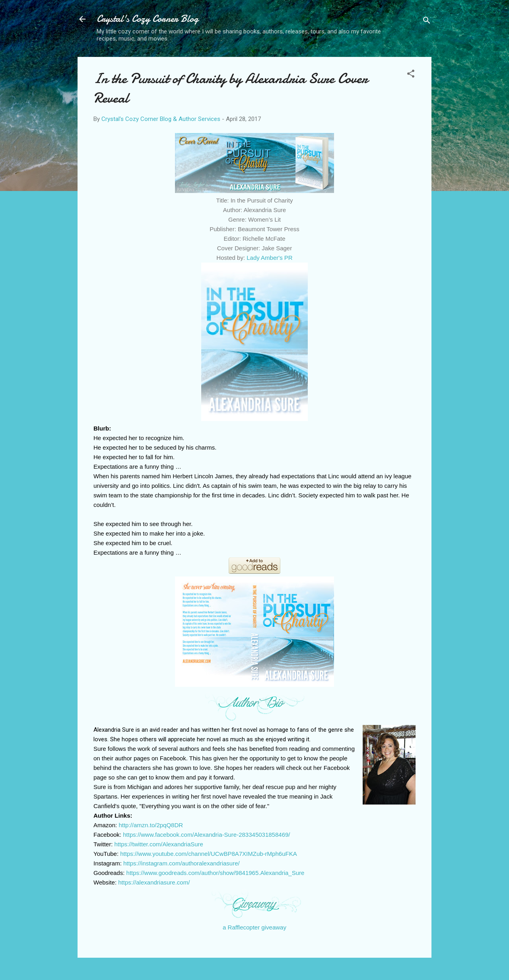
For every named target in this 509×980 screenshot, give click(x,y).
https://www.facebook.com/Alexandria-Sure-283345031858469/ (206, 835)
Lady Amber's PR (269, 258)
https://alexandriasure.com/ (154, 882)
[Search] (427, 22)
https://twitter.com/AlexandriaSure (159, 844)
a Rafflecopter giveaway (254, 927)
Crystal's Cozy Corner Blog (148, 19)
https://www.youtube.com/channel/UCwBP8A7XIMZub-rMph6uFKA (208, 854)
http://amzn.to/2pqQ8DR (151, 825)
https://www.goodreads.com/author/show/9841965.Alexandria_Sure (216, 873)
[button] (411, 75)
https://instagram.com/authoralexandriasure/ (182, 863)
